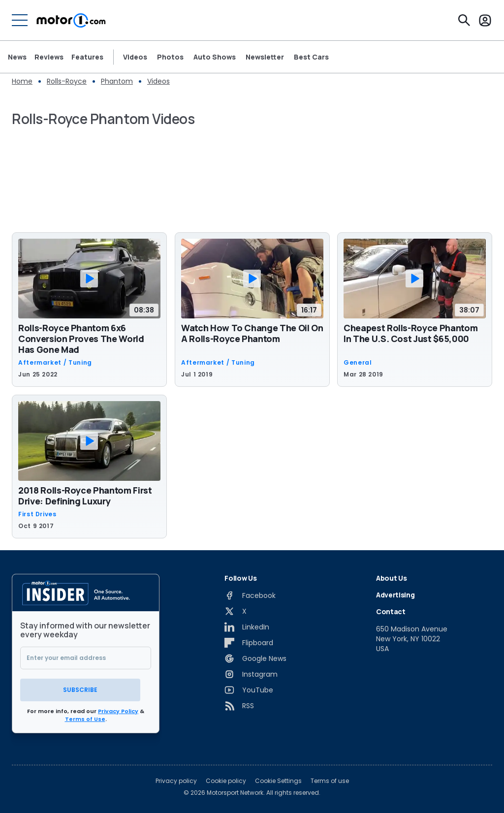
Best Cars (311, 57)
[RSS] (239, 706)
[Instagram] (251, 674)
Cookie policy (226, 780)
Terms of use (330, 780)
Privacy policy (176, 780)
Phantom (117, 81)
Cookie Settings (278, 780)
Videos (135, 57)
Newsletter (265, 57)
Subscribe (86, 688)
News (17, 57)
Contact (391, 611)
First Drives (37, 514)
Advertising (395, 595)
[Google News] (255, 658)
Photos (170, 57)
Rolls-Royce (67, 81)
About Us (391, 578)
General (358, 363)
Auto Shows (215, 57)
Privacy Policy (118, 710)
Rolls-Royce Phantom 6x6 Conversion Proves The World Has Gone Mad (81, 339)
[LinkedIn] (247, 627)
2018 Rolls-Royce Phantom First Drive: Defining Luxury (85, 496)
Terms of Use (85, 718)
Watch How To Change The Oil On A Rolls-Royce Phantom (252, 333)
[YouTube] (249, 690)
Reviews (49, 57)
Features (87, 57)
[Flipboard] (249, 643)
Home (22, 81)
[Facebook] (250, 595)
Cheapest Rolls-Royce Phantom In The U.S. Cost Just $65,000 (410, 333)
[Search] (464, 20)
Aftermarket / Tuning (55, 363)
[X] (236, 611)
